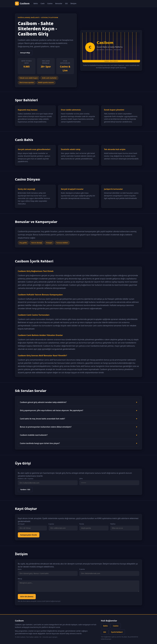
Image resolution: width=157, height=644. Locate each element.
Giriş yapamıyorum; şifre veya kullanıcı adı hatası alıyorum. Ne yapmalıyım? (52, 410)
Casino (50, 3)
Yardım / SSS (25, 489)
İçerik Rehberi (117, 632)
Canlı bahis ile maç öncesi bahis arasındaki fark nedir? (42, 419)
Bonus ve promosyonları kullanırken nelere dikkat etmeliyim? (46, 427)
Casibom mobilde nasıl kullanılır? (34, 435)
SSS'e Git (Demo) (27, 597)
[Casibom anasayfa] (22, 4)
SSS (66, 3)
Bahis (36, 3)
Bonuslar (59, 3)
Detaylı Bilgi (25, 53)
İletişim (73, 3)
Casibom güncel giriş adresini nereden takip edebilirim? (43, 402)
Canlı (43, 3)
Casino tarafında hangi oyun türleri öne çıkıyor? (40, 443)
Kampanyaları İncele (29, 535)
